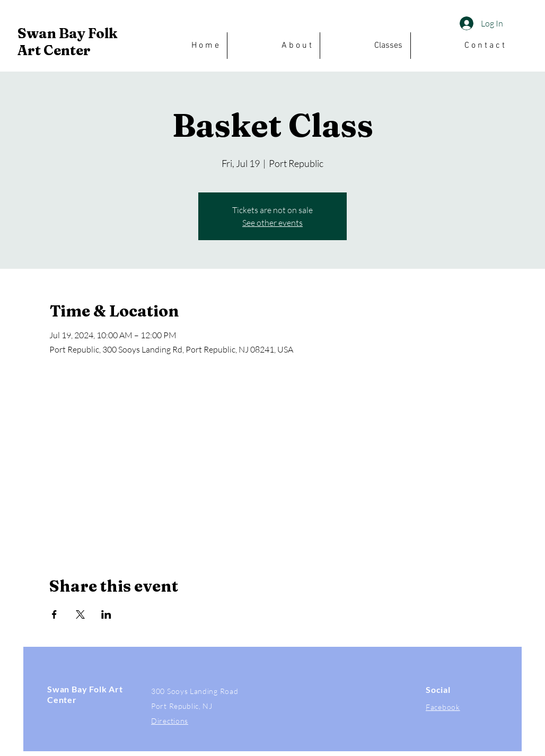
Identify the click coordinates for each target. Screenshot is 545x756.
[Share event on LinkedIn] (106, 614)
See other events (272, 223)
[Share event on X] (80, 614)
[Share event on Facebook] (54, 614)
